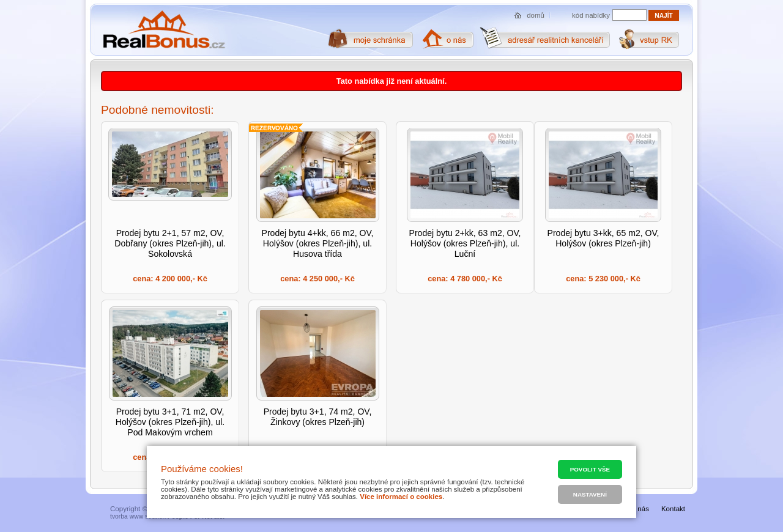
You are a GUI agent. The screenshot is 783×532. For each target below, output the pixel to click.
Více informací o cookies (401, 497)
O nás (640, 509)
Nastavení (590, 494)
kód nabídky (591, 15)
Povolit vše (590, 469)
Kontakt (673, 509)
